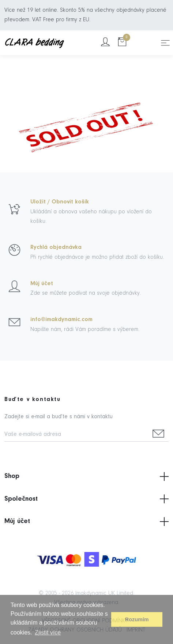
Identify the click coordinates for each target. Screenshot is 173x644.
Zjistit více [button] (48, 632)
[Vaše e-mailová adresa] (76, 435)
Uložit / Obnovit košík (60, 202)
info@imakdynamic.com (61, 320)
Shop (86, 476)
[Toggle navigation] (165, 43)
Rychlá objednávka (56, 247)
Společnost (86, 499)
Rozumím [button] (137, 619)
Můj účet (42, 284)
